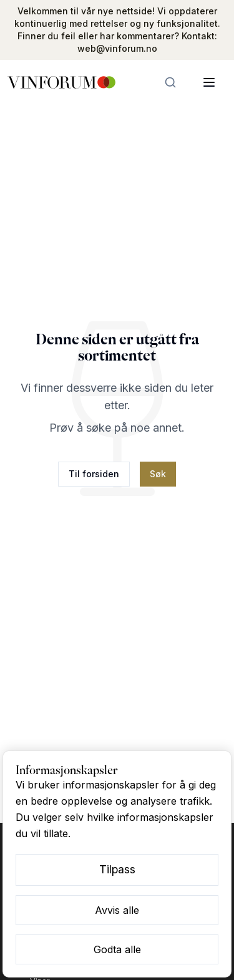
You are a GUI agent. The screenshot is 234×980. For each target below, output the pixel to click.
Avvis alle (117, 910)
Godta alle (117, 949)
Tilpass (117, 869)
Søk (158, 474)
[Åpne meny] (209, 82)
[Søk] (170, 82)
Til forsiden (94, 474)
